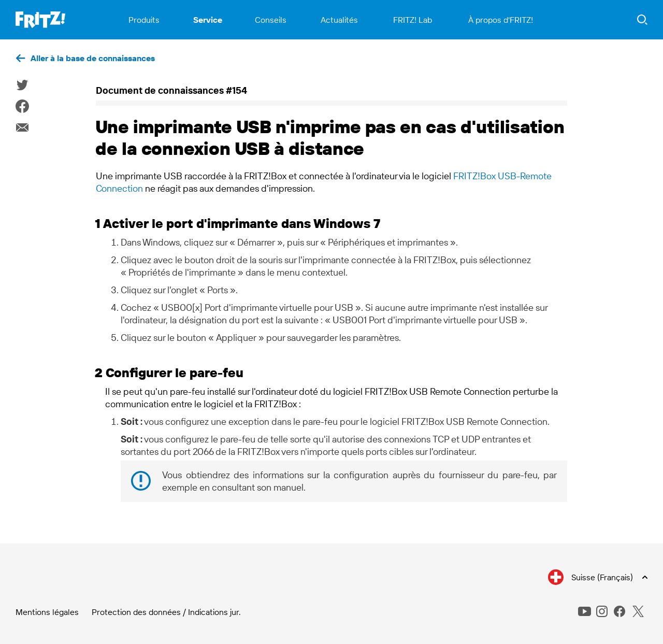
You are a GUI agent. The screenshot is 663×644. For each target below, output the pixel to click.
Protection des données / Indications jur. (166, 612)
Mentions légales (47, 612)
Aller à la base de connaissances (93, 58)
